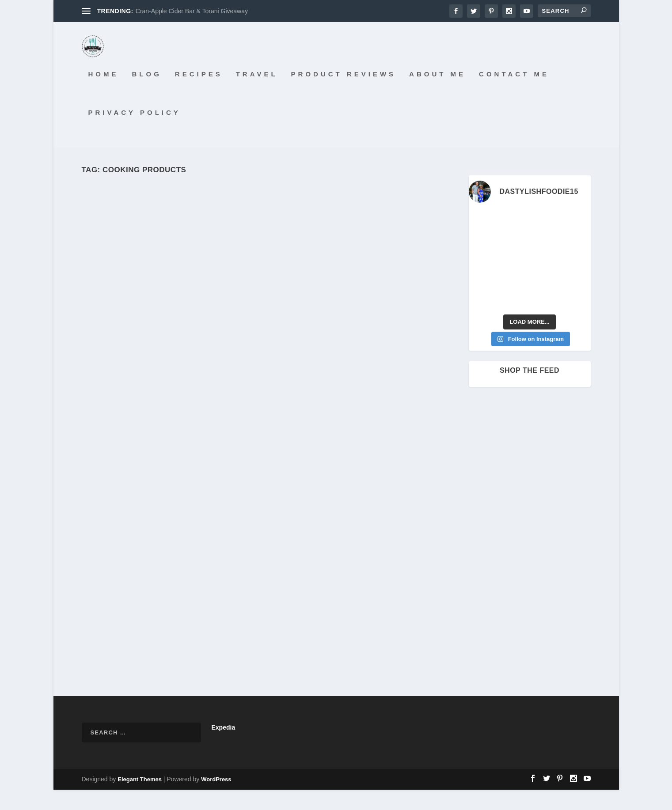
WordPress (216, 800)
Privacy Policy (135, 132)
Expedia (224, 748)
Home (104, 95)
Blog (147, 95)
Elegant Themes (140, 800)
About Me (437, 95)
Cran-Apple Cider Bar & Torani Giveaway (192, 11)
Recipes (199, 95)
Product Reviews (344, 95)
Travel (257, 95)
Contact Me (514, 95)
